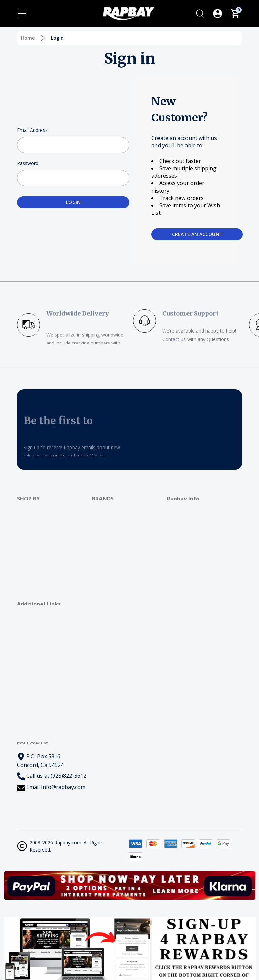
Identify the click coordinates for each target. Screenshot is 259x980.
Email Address (32, 130)
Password (28, 163)
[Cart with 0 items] (235, 13)
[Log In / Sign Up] (218, 13)
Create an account (197, 234)
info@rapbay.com (63, 787)
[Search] (200, 13)
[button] (130, 886)
